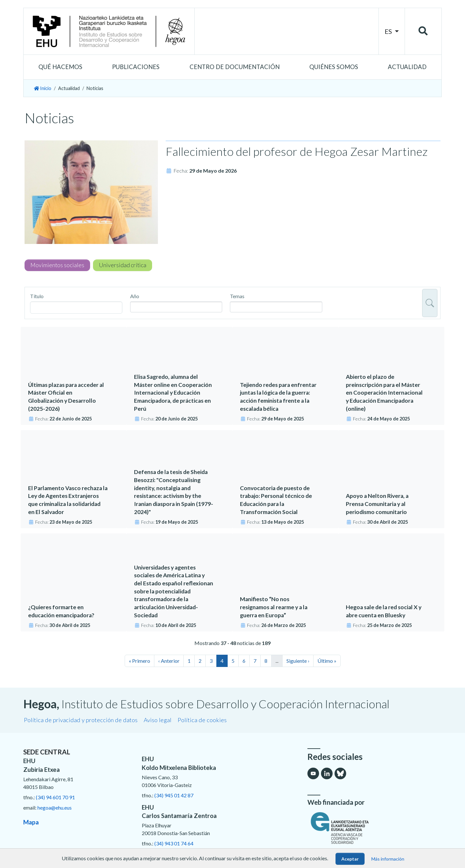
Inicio (43, 88)
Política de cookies (202, 720)
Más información (388, 859)
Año (135, 296)
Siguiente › (298, 661)
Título (37, 296)
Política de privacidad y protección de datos (81, 720)
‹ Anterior (169, 661)
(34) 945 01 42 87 (174, 795)
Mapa (31, 822)
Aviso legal (158, 720)
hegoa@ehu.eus (55, 807)
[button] (60, 67)
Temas (237, 296)
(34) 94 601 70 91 (55, 797)
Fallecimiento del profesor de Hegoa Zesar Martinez (297, 151)
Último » (327, 661)
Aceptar (350, 859)
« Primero (139, 661)
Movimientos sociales (57, 265)
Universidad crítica (123, 265)
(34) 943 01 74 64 (174, 843)
